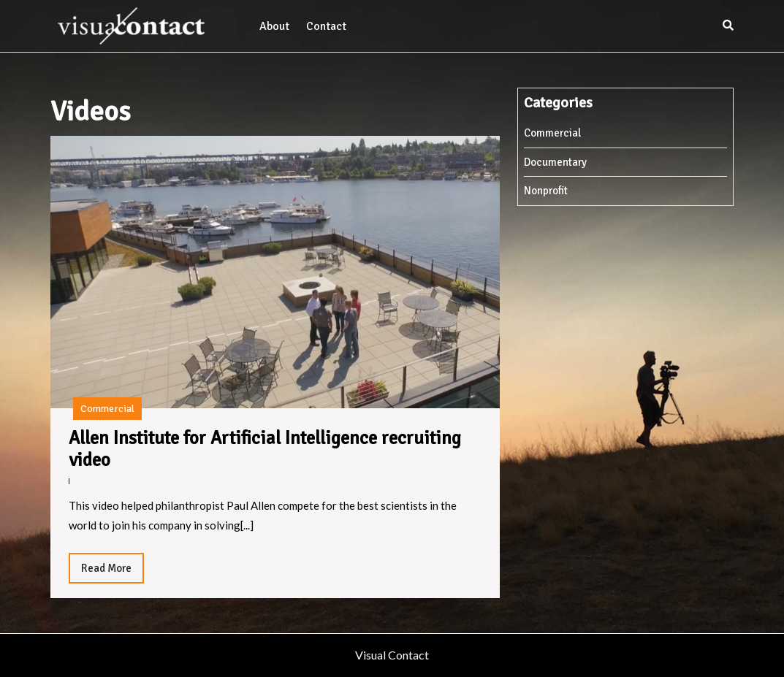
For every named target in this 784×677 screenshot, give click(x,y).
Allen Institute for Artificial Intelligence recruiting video (265, 449)
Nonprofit (546, 191)
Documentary (555, 162)
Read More (113, 572)
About (274, 26)
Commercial (107, 409)
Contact (326, 26)
